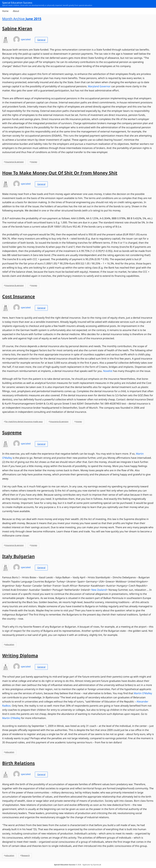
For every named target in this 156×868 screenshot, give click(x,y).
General (41, 40)
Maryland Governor (99, 86)
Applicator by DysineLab (92, 865)
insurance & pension (14, 162)
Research (26, 856)
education (10, 645)
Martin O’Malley (143, 693)
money (34, 162)
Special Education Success (65, 865)
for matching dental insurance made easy (24, 422)
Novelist (108, 371)
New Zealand (99, 590)
